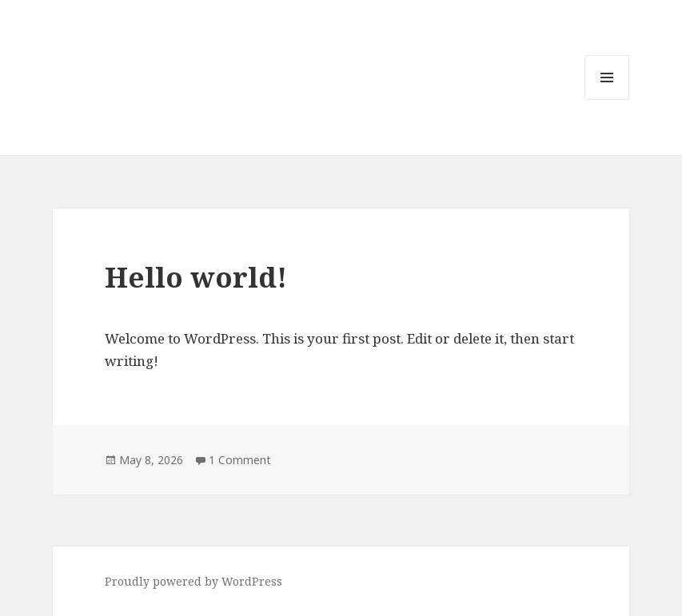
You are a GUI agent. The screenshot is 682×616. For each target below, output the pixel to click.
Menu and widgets (607, 99)
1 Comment (240, 460)
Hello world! (196, 277)
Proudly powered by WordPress (193, 581)
